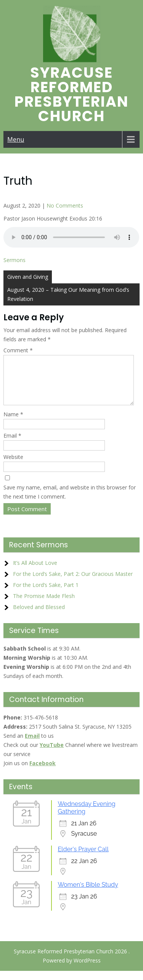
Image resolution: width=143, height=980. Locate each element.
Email (12, 445)
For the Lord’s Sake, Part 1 (46, 594)
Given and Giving (28, 277)
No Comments (65, 205)
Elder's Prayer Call (83, 858)
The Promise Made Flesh (44, 605)
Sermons (14, 260)
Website (13, 466)
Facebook (43, 772)
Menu (16, 139)
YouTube (52, 754)
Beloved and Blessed (39, 616)
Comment (18, 350)
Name (13, 423)
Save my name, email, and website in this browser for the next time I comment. (70, 501)
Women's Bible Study (88, 894)
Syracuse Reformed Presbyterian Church (71, 94)
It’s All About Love (35, 572)
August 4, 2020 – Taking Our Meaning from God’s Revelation (68, 294)
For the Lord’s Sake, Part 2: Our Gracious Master (73, 583)
